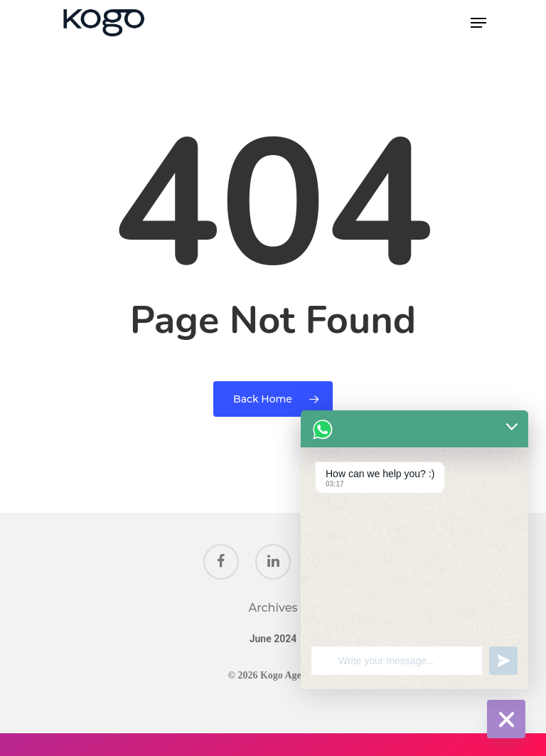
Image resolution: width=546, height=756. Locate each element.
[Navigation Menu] (478, 23)
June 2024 (273, 639)
